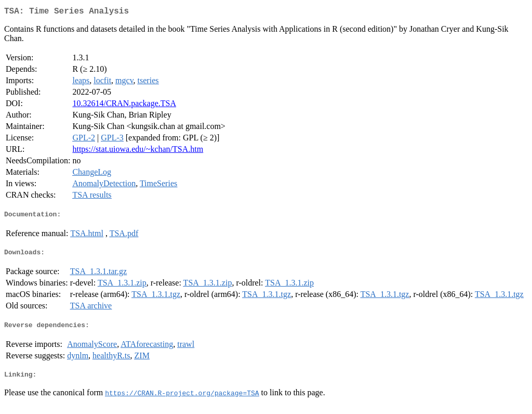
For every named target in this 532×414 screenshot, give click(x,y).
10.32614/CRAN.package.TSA (124, 105)
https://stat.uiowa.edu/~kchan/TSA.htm (138, 151)
